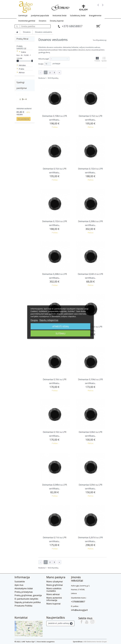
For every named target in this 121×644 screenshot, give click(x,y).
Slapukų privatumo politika (28, 602)
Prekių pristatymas (24, 592)
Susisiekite (20, 582)
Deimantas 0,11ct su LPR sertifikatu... (55, 539)
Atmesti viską (61, 326)
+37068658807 (78, 602)
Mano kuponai (53, 604)
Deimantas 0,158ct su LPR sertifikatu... (54, 118)
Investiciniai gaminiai (27, 21)
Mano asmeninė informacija (54, 599)
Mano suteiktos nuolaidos (54, 590)
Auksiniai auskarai (24, 108)
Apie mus (19, 585)
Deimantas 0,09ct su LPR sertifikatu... (90, 487)
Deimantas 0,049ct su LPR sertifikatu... (54, 487)
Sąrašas (104, 59)
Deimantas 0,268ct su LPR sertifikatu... (90, 223)
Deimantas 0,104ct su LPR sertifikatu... (90, 381)
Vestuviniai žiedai (59, 16)
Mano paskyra (56, 577)
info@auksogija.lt (79, 610)
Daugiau (34, 320)
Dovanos (42, 21)
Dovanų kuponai (57, 21)
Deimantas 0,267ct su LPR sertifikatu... (90, 539)
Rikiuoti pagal (44, 59)
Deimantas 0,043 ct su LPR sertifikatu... (90, 276)
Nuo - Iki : (20, 55)
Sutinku (60, 333)
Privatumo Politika (23, 606)
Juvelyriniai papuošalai (40, 16)
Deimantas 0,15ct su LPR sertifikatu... (90, 118)
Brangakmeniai (95, 16)
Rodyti (41, 64)
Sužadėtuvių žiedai (78, 16)
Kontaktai (21, 617)
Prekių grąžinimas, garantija (28, 595)
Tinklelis (97, 59)
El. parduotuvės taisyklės (26, 599)
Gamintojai (23, 16)
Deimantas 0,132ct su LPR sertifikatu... (90, 171)
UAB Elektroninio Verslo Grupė (95, 642)
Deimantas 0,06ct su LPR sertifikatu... (90, 434)
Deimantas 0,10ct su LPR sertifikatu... (55, 381)
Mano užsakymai (54, 582)
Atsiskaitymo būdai (24, 588)
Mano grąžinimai (54, 585)
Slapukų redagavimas (49, 320)
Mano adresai (53, 594)
